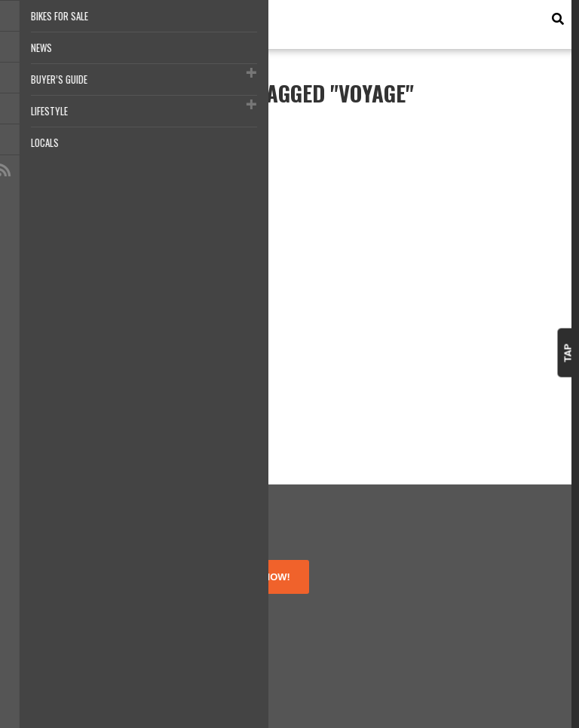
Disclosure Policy (59, 632)
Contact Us (45, 645)
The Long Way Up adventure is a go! (59, 285)
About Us (41, 591)
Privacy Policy (52, 618)
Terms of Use (51, 605)
